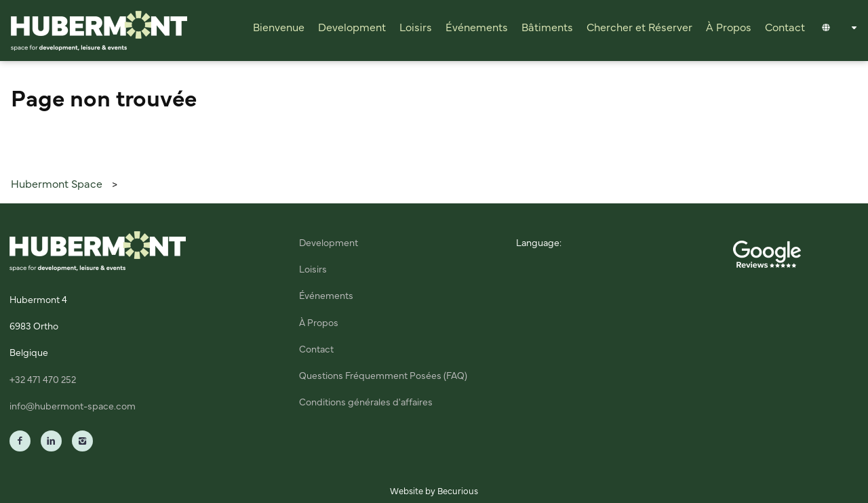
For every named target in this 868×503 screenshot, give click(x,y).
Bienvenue (279, 28)
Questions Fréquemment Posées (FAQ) (383, 376)
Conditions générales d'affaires (366, 403)
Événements (477, 28)
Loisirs (416, 28)
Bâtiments (547, 28)
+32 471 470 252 (43, 380)
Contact (785, 28)
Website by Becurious (434, 492)
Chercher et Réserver (639, 28)
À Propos (729, 28)
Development (352, 28)
